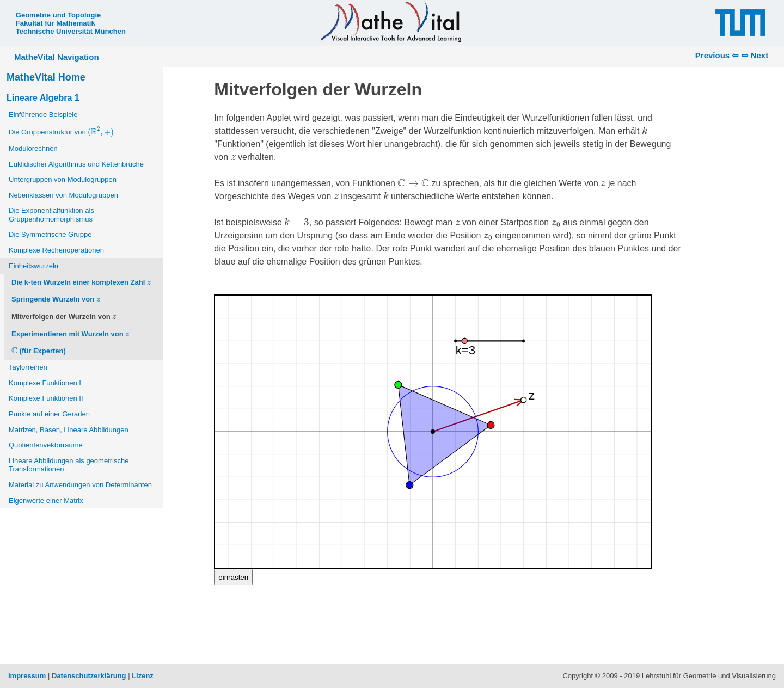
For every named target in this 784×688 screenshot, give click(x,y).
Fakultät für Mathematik (56, 23)
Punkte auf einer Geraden (49, 414)
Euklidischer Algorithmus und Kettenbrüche (76, 164)
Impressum (27, 676)
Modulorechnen (33, 148)
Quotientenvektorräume (46, 445)
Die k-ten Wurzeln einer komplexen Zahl (81, 282)
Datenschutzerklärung (89, 676)
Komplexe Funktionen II (46, 398)
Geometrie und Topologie (58, 15)
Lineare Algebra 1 (43, 98)
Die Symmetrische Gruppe (50, 234)
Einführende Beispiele (43, 115)
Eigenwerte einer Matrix (46, 500)
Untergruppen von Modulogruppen (63, 179)
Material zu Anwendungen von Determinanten (80, 485)
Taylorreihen (28, 367)
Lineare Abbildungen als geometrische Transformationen (69, 465)
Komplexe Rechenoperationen (56, 250)
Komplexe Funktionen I (45, 383)
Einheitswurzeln (33, 266)
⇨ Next (755, 55)
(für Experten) (39, 351)
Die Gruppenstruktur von (62, 132)
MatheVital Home (46, 77)
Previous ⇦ (717, 55)
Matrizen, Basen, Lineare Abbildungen (69, 430)
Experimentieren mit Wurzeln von (70, 333)
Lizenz (143, 676)
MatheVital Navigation (57, 57)
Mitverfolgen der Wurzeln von (64, 316)
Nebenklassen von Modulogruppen (63, 195)
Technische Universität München (71, 31)
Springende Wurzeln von (56, 299)
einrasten (233, 577)
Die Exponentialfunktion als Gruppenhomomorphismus (51, 215)
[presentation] (100, 132)
